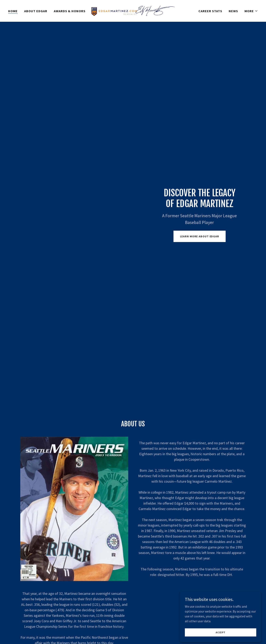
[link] (133, 10)
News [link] (233, 11)
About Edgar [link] (36, 11)
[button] (251, 11)
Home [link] (13, 11)
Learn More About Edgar (200, 236)
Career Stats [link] (210, 11)
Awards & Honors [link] (70, 11)
